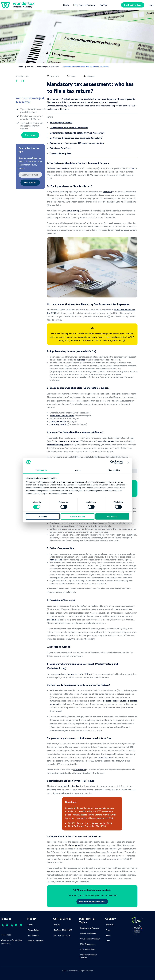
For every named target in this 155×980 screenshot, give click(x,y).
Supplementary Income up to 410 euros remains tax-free (77, 143)
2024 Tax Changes (88, 944)
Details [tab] (77, 470)
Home (21, 67)
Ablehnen (43, 516)
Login (151, 5)
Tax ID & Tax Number (88, 933)
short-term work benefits (62, 416)
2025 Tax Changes (88, 949)
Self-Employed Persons (61, 122)
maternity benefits (59, 424)
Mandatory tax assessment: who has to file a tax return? (86, 67)
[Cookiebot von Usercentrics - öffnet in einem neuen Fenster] (112, 462)
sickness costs (110, 701)
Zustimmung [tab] (41, 470)
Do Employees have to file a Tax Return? (69, 128)
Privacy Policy (33, 930)
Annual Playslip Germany (90, 939)
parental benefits (58, 421)
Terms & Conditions (36, 941)
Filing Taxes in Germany (84, 5)
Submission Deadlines (60, 148)
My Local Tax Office (62, 935)
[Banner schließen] (128, 462)
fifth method (56, 560)
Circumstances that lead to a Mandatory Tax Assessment (77, 133)
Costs (66, 5)
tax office (107, 191)
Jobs (108, 941)
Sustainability (33, 935)
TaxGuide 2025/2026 (63, 930)
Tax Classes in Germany (90, 928)
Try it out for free (133, 5)
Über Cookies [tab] (114, 470)
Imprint (109, 935)
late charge (75, 845)
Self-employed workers (58, 168)
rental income (104, 757)
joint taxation (80, 770)
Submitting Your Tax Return (48, 67)
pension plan (53, 620)
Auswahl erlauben (77, 516)
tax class (81, 360)
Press (108, 930)
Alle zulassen (112, 516)
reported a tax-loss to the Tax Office (74, 674)
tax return (132, 168)
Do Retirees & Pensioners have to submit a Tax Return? (76, 138)
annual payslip (73, 211)
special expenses (106, 441)
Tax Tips (103, 5)
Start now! (30, 135)
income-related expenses (67, 441)
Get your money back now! (92, 902)
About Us (110, 925)
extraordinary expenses (58, 445)
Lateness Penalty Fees (61, 153)
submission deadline (70, 786)
